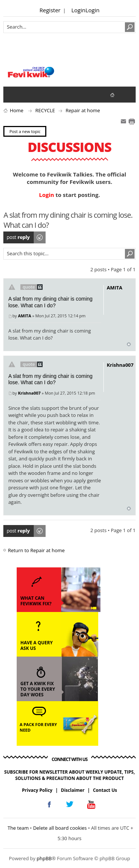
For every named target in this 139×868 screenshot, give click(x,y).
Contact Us (105, 790)
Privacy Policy (37, 790)
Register (50, 10)
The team (18, 828)
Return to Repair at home (36, 550)
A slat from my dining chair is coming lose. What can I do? (50, 302)
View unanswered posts (13, 94)
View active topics (28, 94)
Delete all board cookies (60, 828)
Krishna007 (29, 393)
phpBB (44, 858)
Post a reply (25, 237)
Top (129, 344)
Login (79, 10)
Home (16, 110)
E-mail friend (123, 122)
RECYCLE (45, 110)
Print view (132, 122)
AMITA (24, 316)
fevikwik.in (118, 95)
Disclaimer (73, 790)
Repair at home (83, 110)
